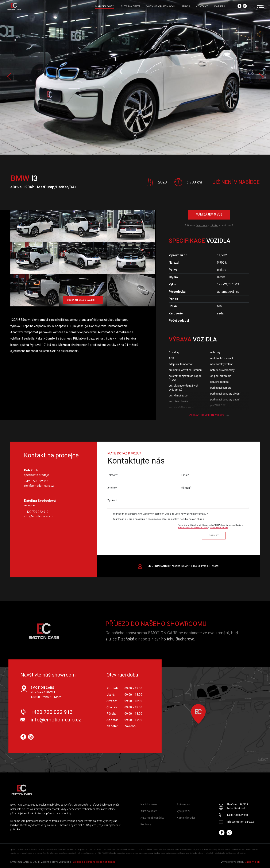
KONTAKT (202, 6)
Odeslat (214, 536)
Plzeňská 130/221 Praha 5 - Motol (237, 807)
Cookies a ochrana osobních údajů (94, 862)
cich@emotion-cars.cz (39, 486)
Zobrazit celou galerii (83, 300)
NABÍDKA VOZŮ (105, 6)
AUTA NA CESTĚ (130, 6)
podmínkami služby (219, 528)
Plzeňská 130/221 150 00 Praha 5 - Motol (46, 692)
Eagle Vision (252, 862)
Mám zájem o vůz (209, 215)
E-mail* (185, 475)
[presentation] (143, 531)
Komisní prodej (186, 818)
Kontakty (146, 824)
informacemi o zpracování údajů (193, 528)
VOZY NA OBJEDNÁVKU (161, 6)
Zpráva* (112, 501)
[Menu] (261, 7)
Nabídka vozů (149, 805)
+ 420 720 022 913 (36, 512)
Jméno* (112, 488)
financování (202, 225)
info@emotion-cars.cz (39, 516)
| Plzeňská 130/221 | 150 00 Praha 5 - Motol (183, 566)
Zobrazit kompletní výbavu (209, 415)
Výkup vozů (184, 811)
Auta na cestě (149, 811)
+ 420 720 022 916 (36, 481)
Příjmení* (186, 488)
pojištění (214, 225)
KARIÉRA (220, 6)
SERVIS (186, 6)
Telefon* (112, 475)
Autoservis (183, 805)
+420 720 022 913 (52, 712)
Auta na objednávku (152, 818)
